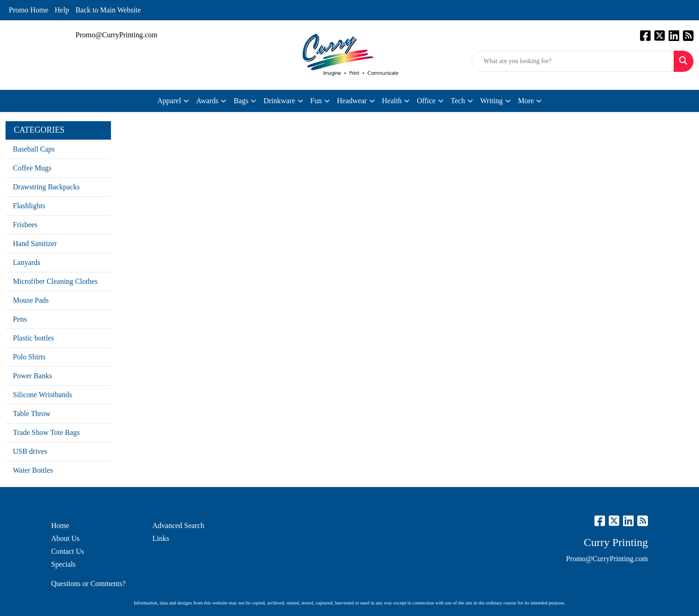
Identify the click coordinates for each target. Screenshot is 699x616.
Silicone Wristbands (42, 395)
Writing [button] (492, 101)
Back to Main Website (108, 10)
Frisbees (25, 225)
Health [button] (392, 101)
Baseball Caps (34, 149)
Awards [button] (207, 101)
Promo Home (29, 10)
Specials (63, 564)
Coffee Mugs (32, 168)
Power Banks (32, 376)
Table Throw (32, 414)
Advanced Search (178, 525)
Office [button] (426, 101)
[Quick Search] (573, 61)
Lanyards (27, 262)
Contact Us (68, 551)
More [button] (526, 101)
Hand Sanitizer (35, 243)
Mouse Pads (31, 300)
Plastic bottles (33, 338)
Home (60, 525)
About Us (65, 538)
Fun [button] (316, 101)
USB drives (30, 451)
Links (161, 538)
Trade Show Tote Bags (46, 432)
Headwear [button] (352, 101)
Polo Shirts (29, 357)
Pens (20, 319)
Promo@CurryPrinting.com (116, 35)
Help (62, 10)
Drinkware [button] (279, 101)
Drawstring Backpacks (46, 187)
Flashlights (29, 206)
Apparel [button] (169, 101)
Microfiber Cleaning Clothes (55, 281)
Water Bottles (33, 470)
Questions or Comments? (88, 584)
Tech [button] (458, 101)
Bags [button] (241, 101)
